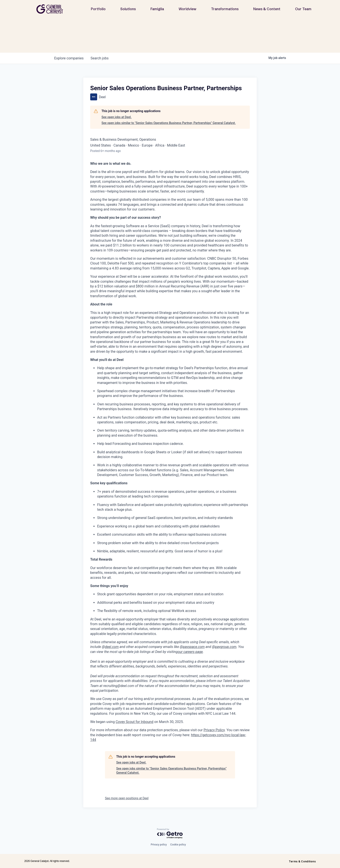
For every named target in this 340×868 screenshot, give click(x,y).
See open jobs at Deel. (117, 117)
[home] (51, 9)
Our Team (303, 9)
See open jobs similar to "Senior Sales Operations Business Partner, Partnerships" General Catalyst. (169, 123)
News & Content (267, 9)
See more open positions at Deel (127, 798)
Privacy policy (159, 845)
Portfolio (98, 9)
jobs (99, 58)
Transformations (225, 9)
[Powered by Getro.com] (170, 834)
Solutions (128, 9)
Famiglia (157, 9)
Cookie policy (178, 845)
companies (69, 58)
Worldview (187, 9)
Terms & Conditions (302, 861)
